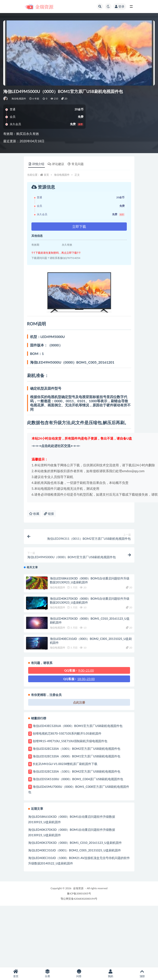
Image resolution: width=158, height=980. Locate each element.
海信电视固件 (19, 98)
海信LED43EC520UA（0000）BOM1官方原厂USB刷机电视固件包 (78, 726)
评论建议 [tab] (56, 164)
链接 (49, 514)
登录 (120, 6)
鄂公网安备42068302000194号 (79, 899)
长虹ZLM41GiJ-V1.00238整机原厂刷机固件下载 (65, 764)
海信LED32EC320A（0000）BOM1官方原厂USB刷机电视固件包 (77, 756)
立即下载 (79, 226)
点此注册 (79, 702)
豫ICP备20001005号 (79, 893)
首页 (46, 175)
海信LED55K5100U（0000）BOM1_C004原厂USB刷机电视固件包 (78, 779)
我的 (111, 974)
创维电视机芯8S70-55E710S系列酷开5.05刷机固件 (67, 733)
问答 (79, 974)
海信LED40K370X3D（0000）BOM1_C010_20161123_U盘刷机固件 (75, 843)
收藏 (34, 514)
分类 (47, 974)
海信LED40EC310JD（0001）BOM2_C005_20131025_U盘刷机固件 (75, 850)
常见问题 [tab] (76, 164)
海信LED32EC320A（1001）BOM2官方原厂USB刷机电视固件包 (77, 749)
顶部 (142, 974)
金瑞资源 (78, 888)
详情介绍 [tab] (37, 164)
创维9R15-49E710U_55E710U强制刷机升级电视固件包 (70, 741)
